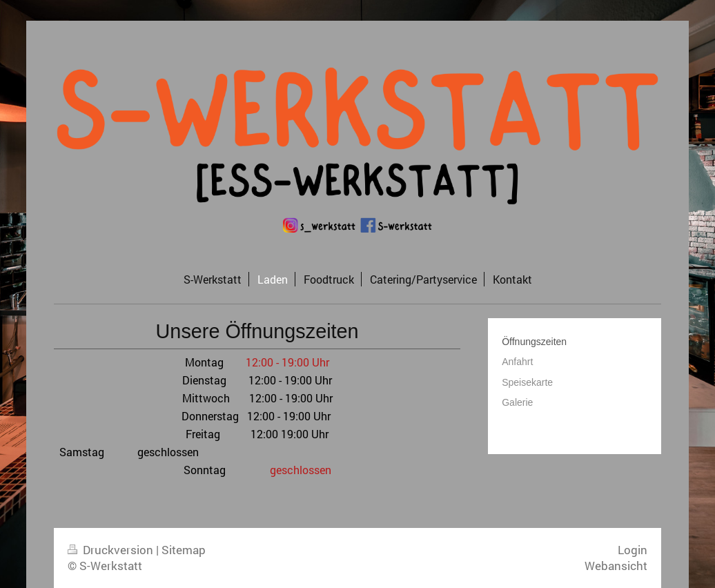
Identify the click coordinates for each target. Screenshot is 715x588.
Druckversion (112, 550)
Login (633, 550)
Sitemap (184, 550)
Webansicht (616, 566)
